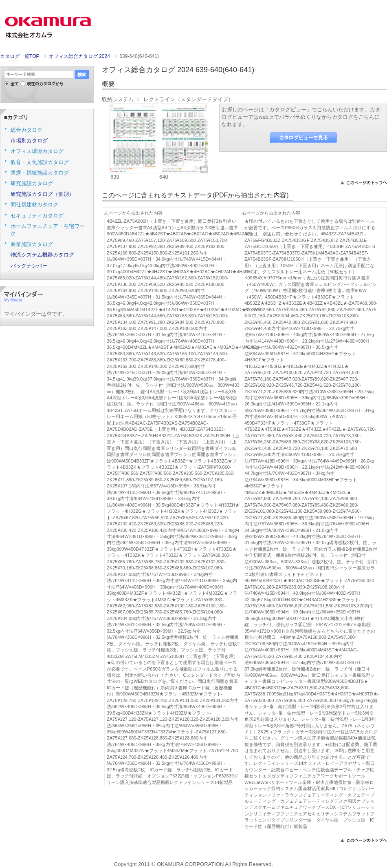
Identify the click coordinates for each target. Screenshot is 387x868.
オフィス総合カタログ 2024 (80, 56)
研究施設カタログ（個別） (42, 194)
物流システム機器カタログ (42, 255)
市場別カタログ (29, 141)
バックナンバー (29, 266)
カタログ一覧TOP (20, 56)
